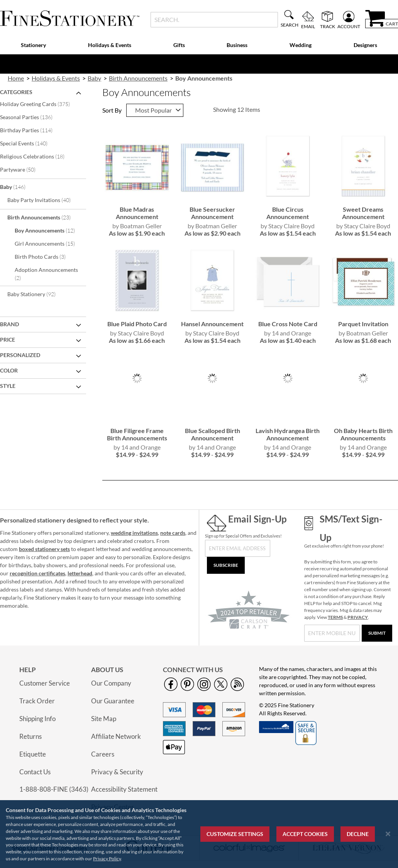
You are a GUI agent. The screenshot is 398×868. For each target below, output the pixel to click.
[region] (199, 834)
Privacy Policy (107, 859)
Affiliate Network (116, 736)
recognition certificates (37, 573)
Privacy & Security (117, 772)
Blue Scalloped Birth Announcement (213, 434)
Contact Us (35, 772)
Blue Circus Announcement (288, 213)
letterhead (80, 573)
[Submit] (377, 633)
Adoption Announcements (46, 274)
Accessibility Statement (124, 789)
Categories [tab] (16, 92)
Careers (103, 754)
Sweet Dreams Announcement (363, 213)
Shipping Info (37, 719)
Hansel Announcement (212, 324)
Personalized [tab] (20, 355)
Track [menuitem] (328, 26)
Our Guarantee (113, 701)
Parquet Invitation (363, 324)
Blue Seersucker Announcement (212, 213)
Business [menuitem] (237, 45)
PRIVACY (358, 617)
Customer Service (45, 683)
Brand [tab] (9, 324)
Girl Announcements (49, 243)
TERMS (335, 617)
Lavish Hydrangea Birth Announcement (288, 434)
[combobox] (214, 20)
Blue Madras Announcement (137, 213)
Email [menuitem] (308, 26)
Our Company (111, 683)
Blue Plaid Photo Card (137, 324)
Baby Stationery (37, 294)
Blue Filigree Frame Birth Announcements (137, 434)
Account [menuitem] (349, 26)
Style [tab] (8, 386)
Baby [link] (94, 78)
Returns (30, 736)
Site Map (104, 719)
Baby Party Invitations (44, 200)
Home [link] (16, 78)
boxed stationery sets (44, 549)
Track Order (37, 701)
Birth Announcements (44, 217)
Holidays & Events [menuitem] (110, 45)
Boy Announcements (49, 230)
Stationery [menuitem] (33, 45)
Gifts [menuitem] (179, 45)
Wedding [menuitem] (301, 45)
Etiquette (33, 754)
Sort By (112, 110)
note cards (173, 533)
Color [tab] (9, 370)
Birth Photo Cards (45, 256)
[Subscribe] (226, 565)
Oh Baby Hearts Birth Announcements (363, 434)
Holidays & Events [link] (56, 78)
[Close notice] (388, 834)
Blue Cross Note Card (288, 324)
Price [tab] (8, 340)
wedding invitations (134, 533)
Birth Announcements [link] (138, 78)
